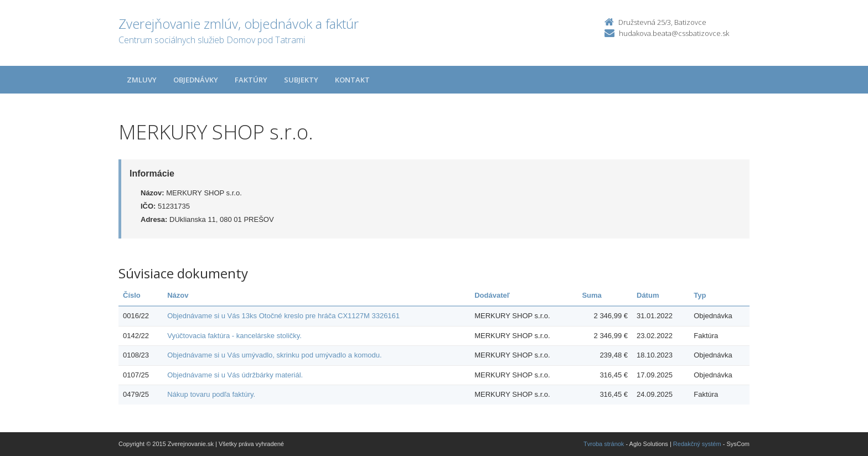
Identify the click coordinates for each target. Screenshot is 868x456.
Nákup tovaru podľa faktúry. (211, 394)
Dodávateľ (492, 295)
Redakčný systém (697, 444)
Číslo (132, 295)
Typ (700, 295)
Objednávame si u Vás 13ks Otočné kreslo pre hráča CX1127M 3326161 (283, 316)
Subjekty (301, 80)
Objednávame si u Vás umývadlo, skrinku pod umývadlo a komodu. (274, 355)
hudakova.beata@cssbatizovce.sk (674, 33)
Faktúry (251, 80)
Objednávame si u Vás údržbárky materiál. (235, 375)
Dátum (648, 295)
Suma (591, 295)
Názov (178, 295)
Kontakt (352, 80)
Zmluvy (142, 80)
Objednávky (196, 80)
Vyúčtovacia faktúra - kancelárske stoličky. (234, 336)
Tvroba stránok (604, 444)
